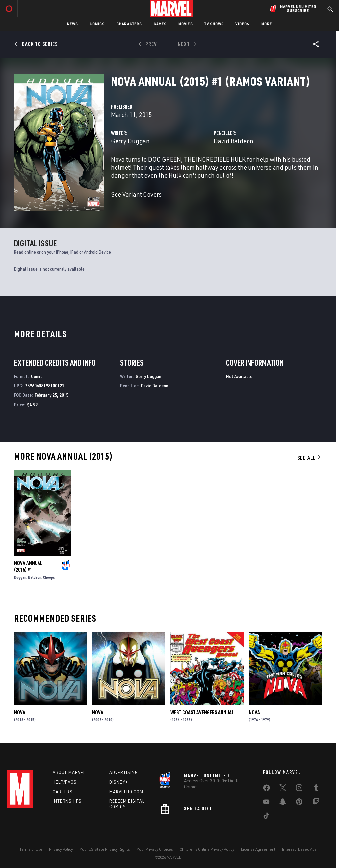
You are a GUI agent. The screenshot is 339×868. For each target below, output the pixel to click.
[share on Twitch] (316, 803)
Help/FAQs (65, 782)
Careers (63, 792)
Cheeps (49, 577)
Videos (242, 24)
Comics (97, 24)
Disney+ (119, 782)
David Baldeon (234, 141)
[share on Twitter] (283, 789)
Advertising (124, 772)
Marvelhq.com (126, 792)
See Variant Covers (136, 194)
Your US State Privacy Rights (105, 849)
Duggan (20, 577)
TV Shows (214, 24)
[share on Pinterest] (299, 803)
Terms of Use (31, 849)
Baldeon (35, 577)
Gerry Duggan (130, 141)
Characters (129, 24)
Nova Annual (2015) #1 (28, 566)
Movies (185, 24)
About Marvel (69, 772)
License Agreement (258, 849)
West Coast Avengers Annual (202, 712)
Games (160, 24)
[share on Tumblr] (316, 789)
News (73, 24)
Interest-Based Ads (299, 849)
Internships (67, 801)
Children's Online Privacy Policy (207, 849)
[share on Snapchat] (283, 803)
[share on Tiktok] (266, 817)
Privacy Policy (61, 849)
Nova (20, 712)
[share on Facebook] (266, 789)
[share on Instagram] (299, 789)
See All (309, 458)
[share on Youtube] (266, 803)
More (267, 24)
